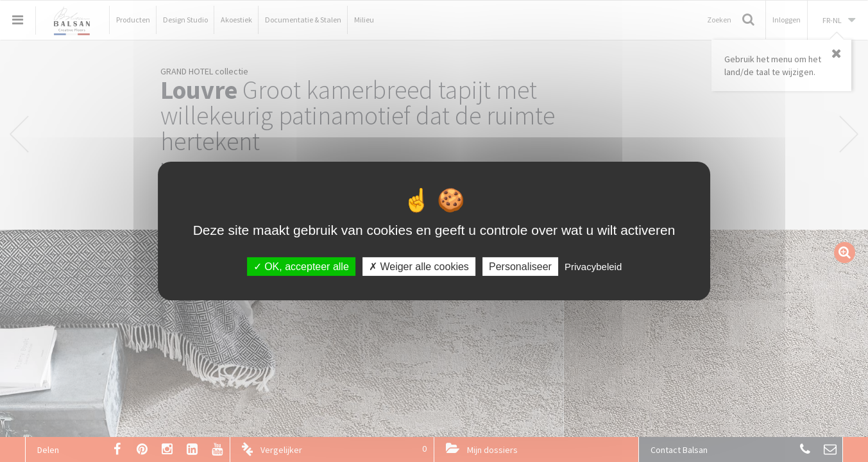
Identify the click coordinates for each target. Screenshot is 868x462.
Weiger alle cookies (419, 267)
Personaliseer (520, 267)
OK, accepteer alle (301, 267)
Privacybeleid (593, 267)
